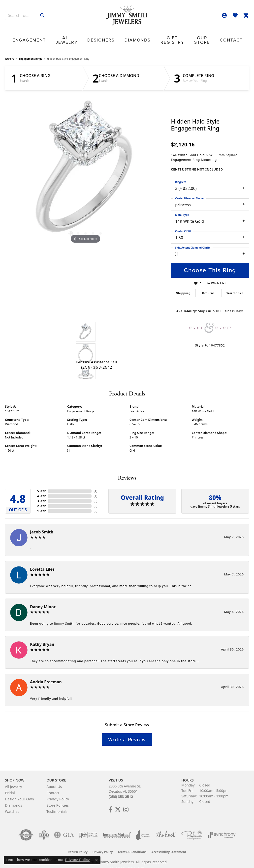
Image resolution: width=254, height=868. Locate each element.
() (95, 483)
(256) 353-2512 (97, 359)
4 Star (41, 488)
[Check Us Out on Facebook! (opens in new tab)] (111, 802)
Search (25, 73)
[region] (86, 162)
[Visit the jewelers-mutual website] (117, 827)
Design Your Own (19, 791)
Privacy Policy (58, 791)
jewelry (10, 51)
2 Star (41, 498)
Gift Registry (159, 35)
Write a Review (127, 732)
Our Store (189, 35)
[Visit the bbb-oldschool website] (44, 827)
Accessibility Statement (169, 844)
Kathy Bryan (42, 636)
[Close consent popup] (96, 860)
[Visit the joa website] (143, 827)
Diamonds (129, 35)
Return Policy (78, 844)
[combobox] (21, 15)
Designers (103, 35)
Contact (213, 35)
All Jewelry (75, 35)
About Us (54, 779)
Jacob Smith (42, 524)
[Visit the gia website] (64, 827)
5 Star (41, 483)
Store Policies (58, 797)
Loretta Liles (42, 562)
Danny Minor (43, 599)
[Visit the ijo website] (88, 827)
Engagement (44, 35)
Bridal (10, 785)
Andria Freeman (46, 674)
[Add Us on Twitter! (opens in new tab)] (118, 802)
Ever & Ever (138, 403)
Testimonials (57, 803)
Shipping (183, 285)
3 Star (41, 493)
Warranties (235, 285)
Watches (12, 803)
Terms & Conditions (132, 844)
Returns (208, 285)
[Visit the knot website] (166, 827)
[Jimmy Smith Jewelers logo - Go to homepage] (127, 15)
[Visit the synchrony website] (222, 827)
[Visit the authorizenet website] (26, 827)
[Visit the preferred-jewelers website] (192, 827)
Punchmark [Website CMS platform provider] (136, 861)
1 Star (41, 503)
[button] (224, 15)
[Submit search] (43, 15)
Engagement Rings (31, 51)
